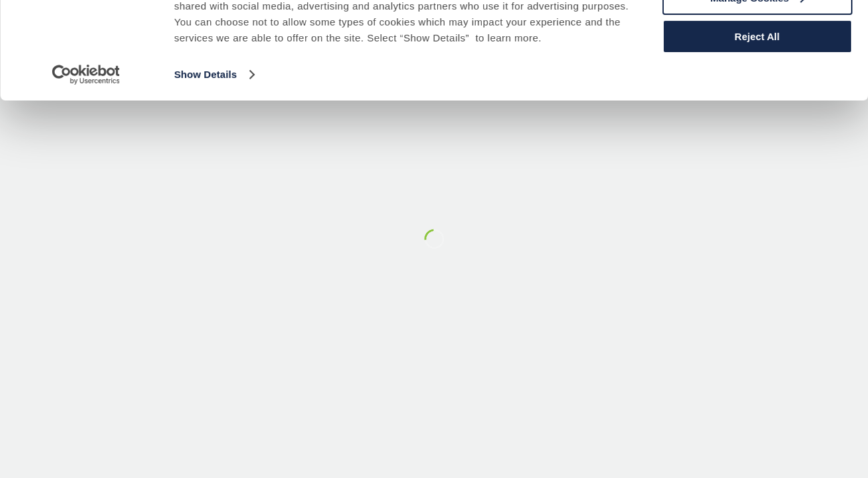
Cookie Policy (227, 64)
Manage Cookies (758, 72)
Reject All (757, 111)
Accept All (757, 33)
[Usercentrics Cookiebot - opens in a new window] (86, 149)
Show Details (206, 148)
